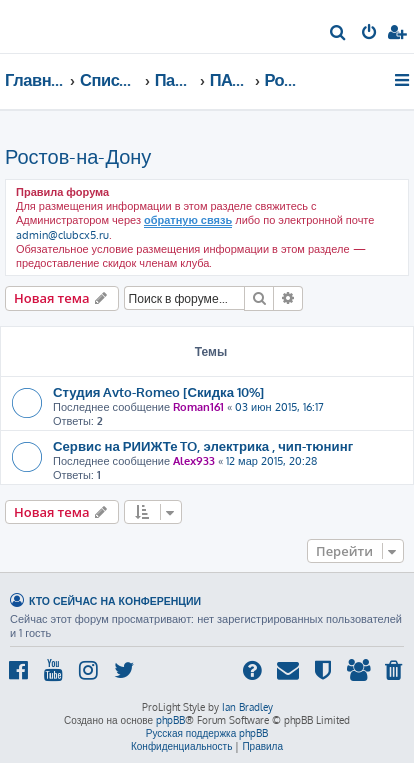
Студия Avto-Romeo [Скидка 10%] (158, 391)
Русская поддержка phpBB (207, 733)
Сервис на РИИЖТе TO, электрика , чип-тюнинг (203, 445)
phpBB (170, 720)
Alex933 (194, 461)
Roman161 (198, 407)
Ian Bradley (247, 707)
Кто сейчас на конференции (115, 600)
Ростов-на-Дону (78, 156)
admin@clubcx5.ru (62, 235)
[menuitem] (338, 34)
